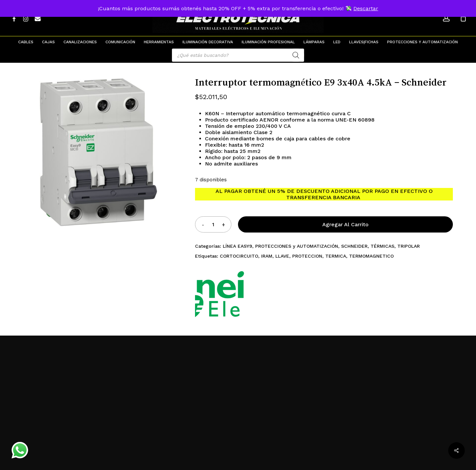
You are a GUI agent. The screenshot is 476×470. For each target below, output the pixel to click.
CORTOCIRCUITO (239, 256)
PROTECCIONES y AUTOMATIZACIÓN (297, 246)
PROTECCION (307, 256)
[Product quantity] (213, 224)
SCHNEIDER (354, 246)
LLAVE (282, 256)
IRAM (267, 256)
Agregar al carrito (345, 224)
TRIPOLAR (409, 246)
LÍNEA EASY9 (238, 246)
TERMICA (336, 256)
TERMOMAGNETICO (371, 256)
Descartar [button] (366, 8)
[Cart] (463, 18)
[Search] (296, 55)
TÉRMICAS (382, 246)
